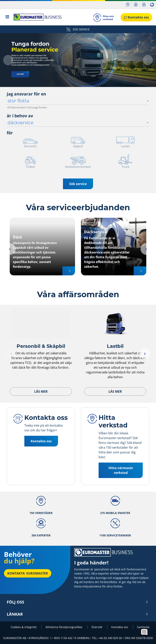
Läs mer (41, 391)
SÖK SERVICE (78, 29)
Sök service (78, 184)
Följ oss (78, 602)
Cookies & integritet (24, 627)
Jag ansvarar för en (26, 94)
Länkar (78, 614)
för (10, 133)
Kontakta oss (41, 441)
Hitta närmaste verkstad (121, 470)
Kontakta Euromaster (28, 573)
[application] (144, 632)
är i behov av (20, 116)
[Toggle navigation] (7, 17)
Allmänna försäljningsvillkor (64, 627)
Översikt (97, 627)
